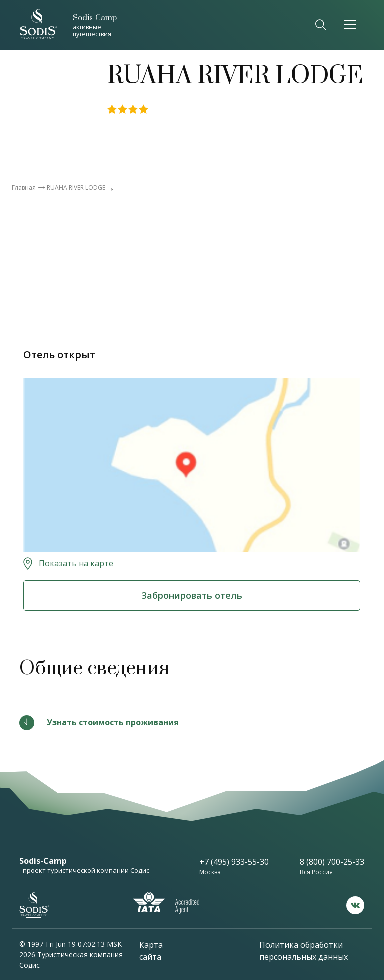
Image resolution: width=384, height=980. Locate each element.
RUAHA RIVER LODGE (76, 188)
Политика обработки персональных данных (304, 951)
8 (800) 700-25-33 (332, 862)
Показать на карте (76, 563)
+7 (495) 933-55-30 (234, 862)
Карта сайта (151, 951)
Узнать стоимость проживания (113, 722)
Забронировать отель (192, 595)
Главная (24, 188)
